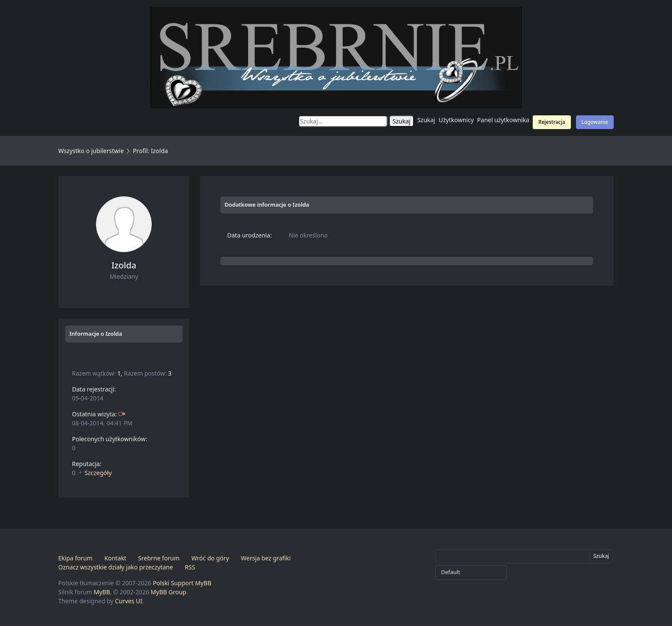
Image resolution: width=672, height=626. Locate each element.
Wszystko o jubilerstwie (91, 151)
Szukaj (426, 120)
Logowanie (595, 122)
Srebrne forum (159, 558)
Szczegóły (98, 473)
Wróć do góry (210, 558)
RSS (190, 567)
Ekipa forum (75, 558)
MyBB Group (169, 592)
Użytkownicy (456, 120)
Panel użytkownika (503, 120)
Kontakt (115, 558)
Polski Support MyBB (182, 583)
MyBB (102, 592)
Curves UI (129, 601)
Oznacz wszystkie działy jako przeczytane (116, 567)
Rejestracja (552, 122)
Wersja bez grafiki (266, 558)
